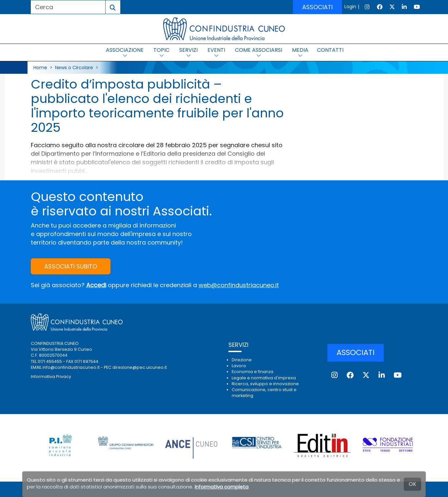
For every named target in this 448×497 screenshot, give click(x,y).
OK (412, 484)
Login (350, 7)
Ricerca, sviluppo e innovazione (265, 384)
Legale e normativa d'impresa (264, 378)
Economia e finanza (253, 372)
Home (40, 68)
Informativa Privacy (51, 377)
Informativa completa (222, 487)
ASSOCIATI (317, 7)
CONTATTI (330, 50)
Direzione (242, 360)
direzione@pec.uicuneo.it (140, 367)
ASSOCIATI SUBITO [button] (71, 266)
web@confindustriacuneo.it (239, 285)
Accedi (96, 285)
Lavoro (239, 366)
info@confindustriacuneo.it (71, 367)
